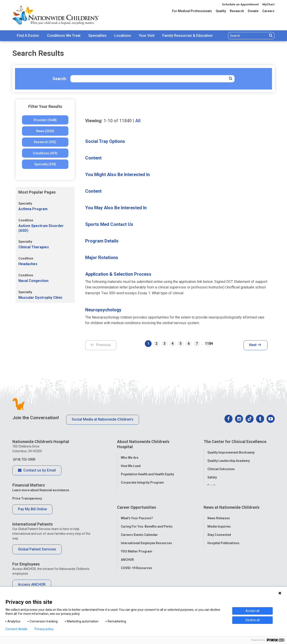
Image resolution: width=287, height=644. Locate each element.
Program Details (102, 241)
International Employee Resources (146, 536)
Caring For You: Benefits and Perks (147, 519)
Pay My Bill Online (32, 509)
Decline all (253, 620)
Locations (123, 36)
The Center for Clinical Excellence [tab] (235, 442)
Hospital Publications (223, 536)
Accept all (252, 611)
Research (237, 11)
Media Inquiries (219, 519)
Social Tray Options (105, 141)
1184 (208, 344)
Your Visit (147, 36)
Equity (212, 483)
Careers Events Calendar (139, 528)
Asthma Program (33, 209)
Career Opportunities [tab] (137, 503)
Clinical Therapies (34, 247)
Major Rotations (102, 258)
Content (93, 158)
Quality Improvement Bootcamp (231, 450)
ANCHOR (127, 552)
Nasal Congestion (33, 281)
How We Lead (131, 463)
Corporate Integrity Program (142, 480)
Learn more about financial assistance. (41, 490)
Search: (60, 79)
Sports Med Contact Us (109, 224)
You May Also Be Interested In (116, 208)
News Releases (219, 511)
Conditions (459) (45, 153)
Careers (268, 11)
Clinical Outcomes (221, 467)
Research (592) (45, 142)
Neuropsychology (103, 310)
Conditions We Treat (64, 36)
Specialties (97, 36)
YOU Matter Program (137, 544)
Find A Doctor (28, 36)
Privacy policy (44, 629)
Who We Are (130, 455)
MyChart (268, 4)
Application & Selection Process (118, 274)
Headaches (28, 264)
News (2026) (45, 131)
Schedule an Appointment (240, 4)
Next (255, 345)
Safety (212, 475)
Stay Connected (219, 528)
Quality (221, 11)
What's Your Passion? (137, 511)
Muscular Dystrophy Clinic (40, 298)
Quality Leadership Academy (229, 458)
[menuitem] (28, 36)
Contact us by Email (37, 471)
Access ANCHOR (32, 584)
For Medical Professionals (192, 11)
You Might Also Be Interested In (117, 175)
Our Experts (216, 544)
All (138, 121)
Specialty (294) (45, 164)
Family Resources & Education (187, 36)
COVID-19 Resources (137, 561)
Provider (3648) (45, 120)
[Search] (248, 36)
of (118, 121)
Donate (253, 11)
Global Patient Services (37, 549)
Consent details (16, 629)
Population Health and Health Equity (147, 472)
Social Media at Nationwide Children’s (103, 419)
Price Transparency (27, 498)
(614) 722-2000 (24, 459)
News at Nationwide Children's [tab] (232, 503)
